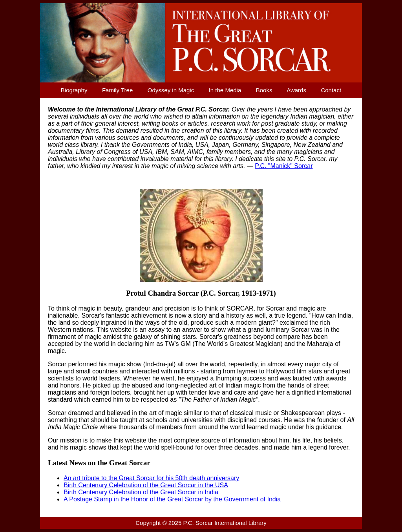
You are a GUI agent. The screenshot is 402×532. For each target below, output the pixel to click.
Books (264, 90)
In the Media (225, 90)
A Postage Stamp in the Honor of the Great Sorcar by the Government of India (172, 499)
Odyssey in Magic (171, 90)
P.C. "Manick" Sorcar (284, 166)
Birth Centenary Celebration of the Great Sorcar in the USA (146, 485)
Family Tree (117, 90)
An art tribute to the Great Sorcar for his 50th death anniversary (151, 478)
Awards (296, 90)
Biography (74, 90)
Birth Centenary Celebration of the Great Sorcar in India (141, 492)
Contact (331, 90)
